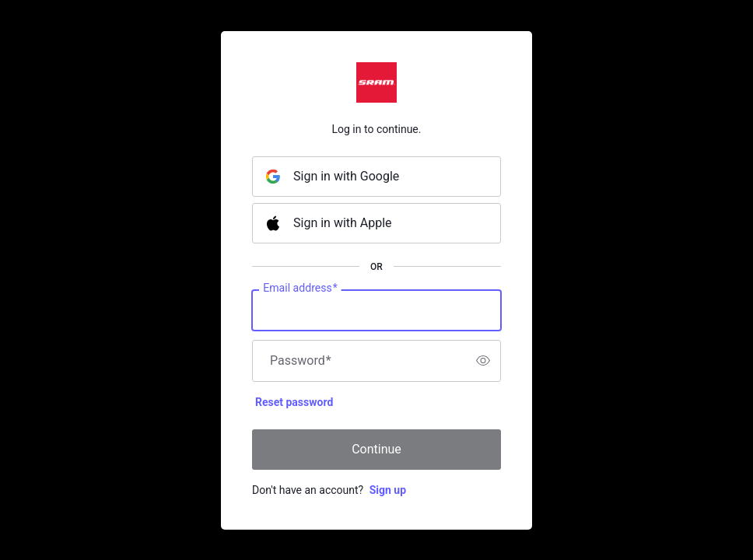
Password (301, 361)
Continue (376, 449)
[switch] (483, 361)
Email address (300, 288)
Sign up (388, 490)
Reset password (294, 402)
